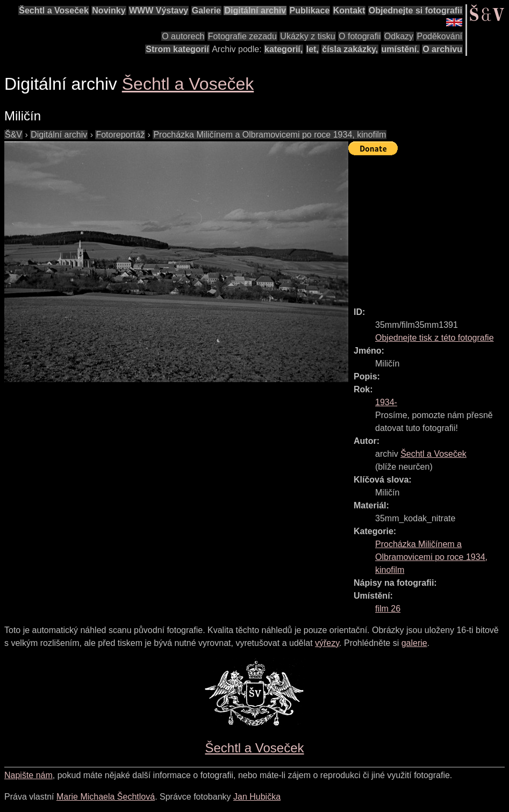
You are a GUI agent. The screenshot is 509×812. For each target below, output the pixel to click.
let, (313, 49)
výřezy (327, 643)
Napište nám (28, 775)
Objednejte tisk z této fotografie (435, 338)
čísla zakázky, (350, 49)
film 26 (388, 609)
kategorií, (284, 49)
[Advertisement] (429, 226)
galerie (414, 643)
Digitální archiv (255, 10)
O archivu (442, 49)
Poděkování (439, 36)
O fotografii (360, 36)
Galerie (206, 10)
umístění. (400, 49)
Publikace (310, 10)
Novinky (109, 10)
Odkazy (399, 36)
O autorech (183, 36)
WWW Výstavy (159, 10)
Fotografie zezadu (242, 36)
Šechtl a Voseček (54, 10)
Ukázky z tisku (307, 36)
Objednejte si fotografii (415, 10)
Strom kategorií (177, 49)
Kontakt (349, 10)
